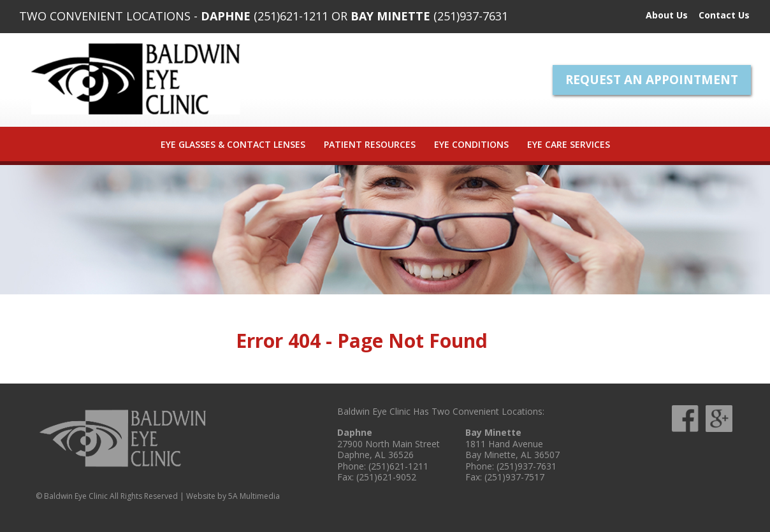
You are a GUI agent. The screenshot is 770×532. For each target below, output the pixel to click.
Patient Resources (370, 144)
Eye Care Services (569, 144)
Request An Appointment (652, 80)
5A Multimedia (254, 496)
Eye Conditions (471, 144)
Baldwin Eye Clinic (136, 79)
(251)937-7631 (471, 16)
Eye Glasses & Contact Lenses (233, 144)
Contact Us (724, 15)
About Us (667, 15)
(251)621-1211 (291, 16)
